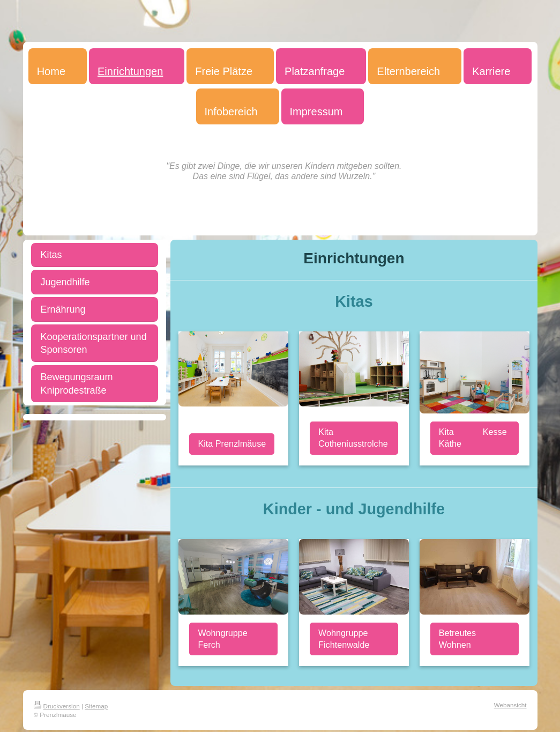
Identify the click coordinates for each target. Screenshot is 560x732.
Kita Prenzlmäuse (232, 443)
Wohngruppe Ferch (222, 639)
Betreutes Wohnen (457, 639)
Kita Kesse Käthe (473, 438)
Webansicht (510, 705)
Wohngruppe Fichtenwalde (344, 639)
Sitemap (96, 706)
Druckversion (57, 706)
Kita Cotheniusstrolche (353, 438)
